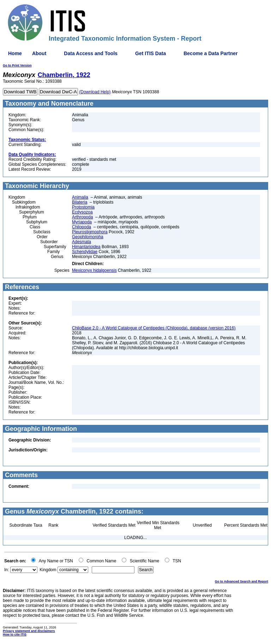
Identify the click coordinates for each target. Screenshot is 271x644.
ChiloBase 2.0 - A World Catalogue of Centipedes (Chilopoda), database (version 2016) (154, 328)
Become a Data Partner (210, 53)
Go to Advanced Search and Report (242, 581)
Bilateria (80, 202)
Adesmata (82, 242)
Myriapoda (82, 222)
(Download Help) (95, 92)
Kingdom (48, 570)
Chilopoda (82, 227)
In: (7, 570)
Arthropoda (82, 217)
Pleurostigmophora (90, 232)
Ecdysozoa (82, 212)
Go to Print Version (17, 65)
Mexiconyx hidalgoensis (94, 270)
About (39, 53)
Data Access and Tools (91, 53)
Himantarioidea (86, 247)
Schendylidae (85, 252)
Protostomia (83, 207)
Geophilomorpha (88, 237)
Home (15, 53)
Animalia (80, 197)
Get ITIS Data (150, 53)
